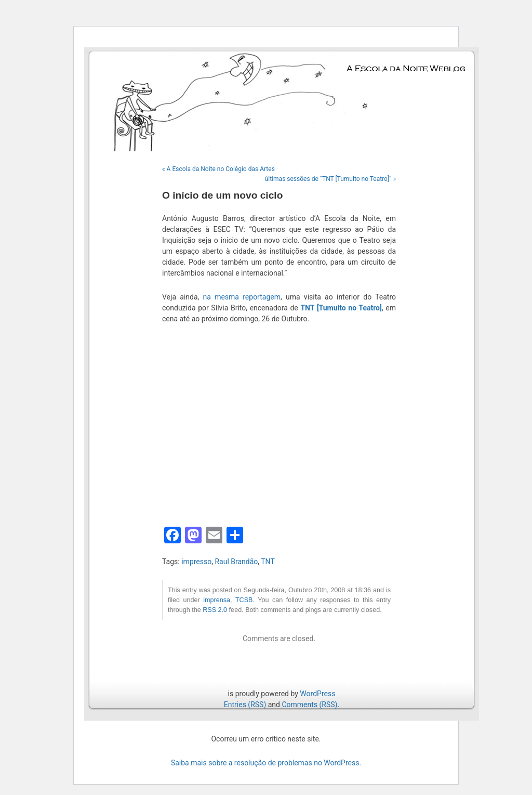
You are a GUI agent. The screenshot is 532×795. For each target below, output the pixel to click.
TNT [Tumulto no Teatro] (341, 308)
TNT (268, 562)
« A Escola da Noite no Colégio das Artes (218, 169)
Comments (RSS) (309, 705)
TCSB (244, 600)
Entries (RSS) (245, 705)
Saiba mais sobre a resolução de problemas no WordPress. (266, 763)
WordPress (317, 694)
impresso (196, 562)
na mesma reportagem (242, 297)
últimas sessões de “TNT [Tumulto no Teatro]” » (330, 179)
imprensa (217, 600)
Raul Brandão (236, 562)
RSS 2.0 (215, 610)
